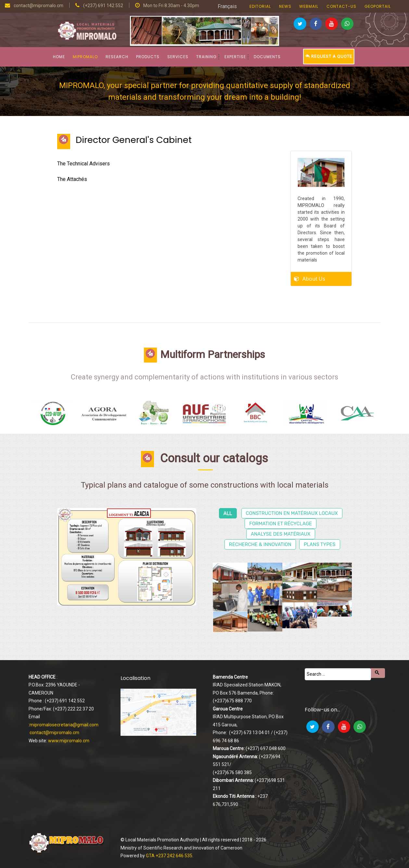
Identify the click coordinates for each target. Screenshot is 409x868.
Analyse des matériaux (281, 534)
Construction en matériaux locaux (292, 513)
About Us (314, 277)
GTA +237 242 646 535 (169, 856)
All (228, 513)
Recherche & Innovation (260, 544)
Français (227, 6)
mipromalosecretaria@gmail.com (64, 725)
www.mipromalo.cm (69, 741)
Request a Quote (329, 56)
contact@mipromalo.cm (54, 733)
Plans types (320, 544)
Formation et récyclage (281, 524)
